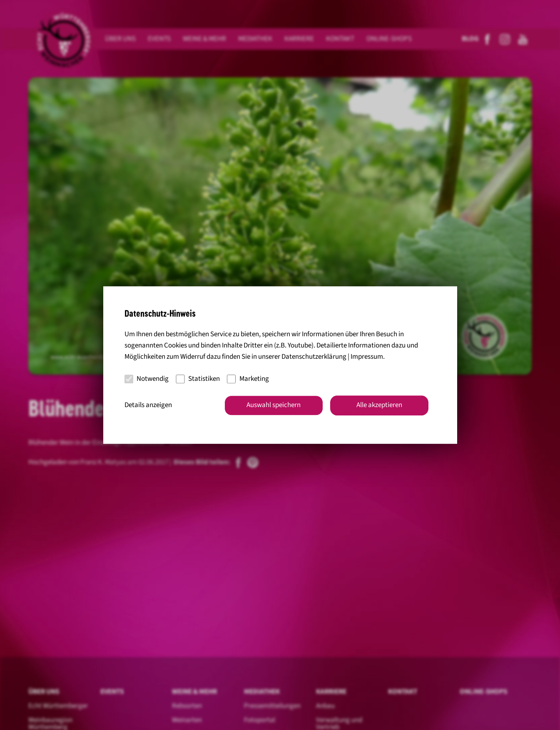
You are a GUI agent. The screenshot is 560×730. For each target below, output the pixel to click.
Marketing (248, 379)
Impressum (367, 357)
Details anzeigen (148, 405)
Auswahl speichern (274, 405)
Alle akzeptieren (379, 405)
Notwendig (147, 379)
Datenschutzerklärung (314, 357)
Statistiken (198, 379)
